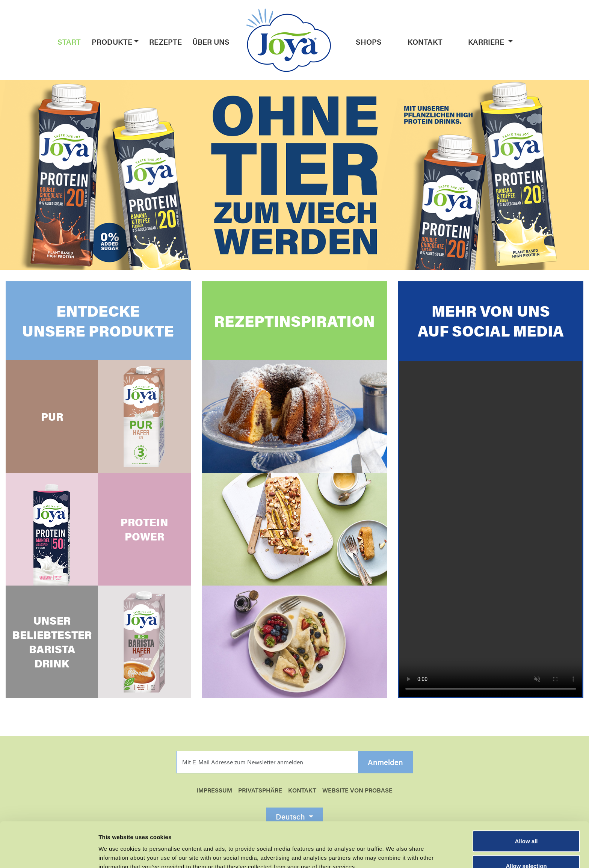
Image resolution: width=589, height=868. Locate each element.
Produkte (112, 42)
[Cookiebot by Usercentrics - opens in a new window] (49, 853)
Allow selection (526, 823)
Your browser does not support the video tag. (491, 529)
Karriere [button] (487, 42)
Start (69, 42)
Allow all (526, 799)
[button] (135, 42)
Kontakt (425, 42)
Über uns (211, 42)
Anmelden (385, 762)
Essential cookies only (526, 848)
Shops (369, 42)
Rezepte (165, 42)
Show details (394, 849)
